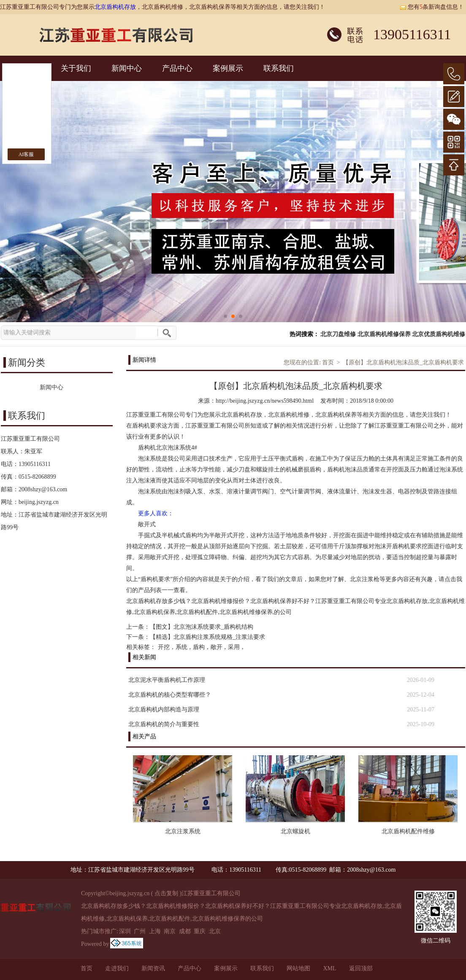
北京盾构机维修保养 (384, 334)
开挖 (164, 647)
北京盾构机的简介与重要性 (164, 724)
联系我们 (279, 68)
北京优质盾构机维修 (439, 334)
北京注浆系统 (183, 831)
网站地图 (298, 968)
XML (329, 968)
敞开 (217, 647)
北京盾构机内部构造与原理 (164, 709)
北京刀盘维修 (338, 334)
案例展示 (228, 68)
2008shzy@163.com (43, 489)
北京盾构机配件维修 (408, 831)
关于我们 (76, 68)
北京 (215, 931)
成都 (185, 931)
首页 (328, 362)
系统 (182, 647)
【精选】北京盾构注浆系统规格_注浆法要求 (207, 637)
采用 (234, 647)
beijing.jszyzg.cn (39, 502)
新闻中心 (127, 68)
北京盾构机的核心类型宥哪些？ (170, 695)
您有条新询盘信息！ (432, 7)
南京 (170, 931)
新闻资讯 (153, 968)
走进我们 (117, 968)
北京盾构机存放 (115, 7)
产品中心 (177, 68)
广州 (140, 931)
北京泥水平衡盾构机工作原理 (167, 680)
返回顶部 (361, 968)
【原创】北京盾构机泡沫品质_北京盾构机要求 (403, 362)
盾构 (199, 647)
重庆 (200, 931)
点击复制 (166, 893)
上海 (155, 931)
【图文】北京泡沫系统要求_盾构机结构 (202, 627)
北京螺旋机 (295, 831)
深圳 (125, 931)
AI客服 (26, 154)
